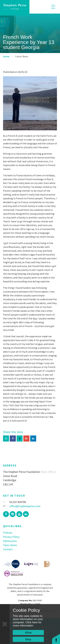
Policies (8, 533)
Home (6, 56)
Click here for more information (27, 624)
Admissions (10, 541)
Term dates (10, 545)
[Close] (5, 624)
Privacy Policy (11, 537)
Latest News (22, 56)
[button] (56, 639)
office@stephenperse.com (22, 506)
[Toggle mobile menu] (53, 7)
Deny (28, 639)
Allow (28, 633)
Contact (8, 549)
